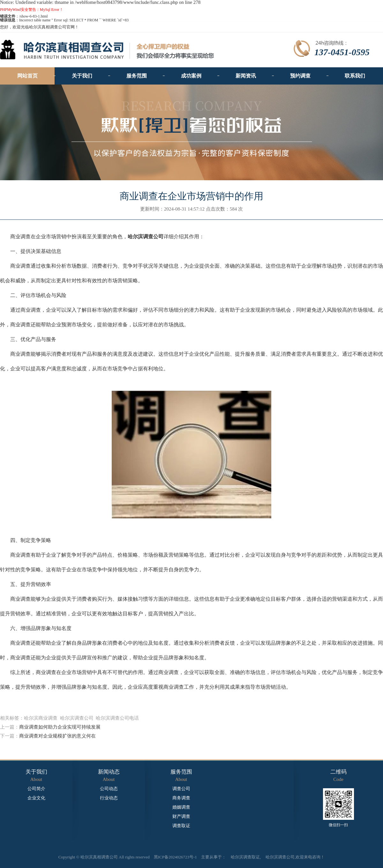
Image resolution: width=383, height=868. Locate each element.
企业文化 (36, 798)
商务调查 (181, 798)
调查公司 (181, 789)
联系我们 (355, 76)
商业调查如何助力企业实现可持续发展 (60, 727)
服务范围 (137, 76)
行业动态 (109, 798)
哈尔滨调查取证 (245, 857)
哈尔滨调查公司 (280, 857)
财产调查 (181, 817)
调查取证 (181, 826)
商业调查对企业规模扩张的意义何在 (57, 736)
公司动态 (109, 789)
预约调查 (300, 76)
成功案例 (191, 76)
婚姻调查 (181, 807)
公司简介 (36, 789)
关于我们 (82, 76)
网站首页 (27, 76)
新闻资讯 (246, 76)
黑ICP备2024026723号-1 (175, 857)
